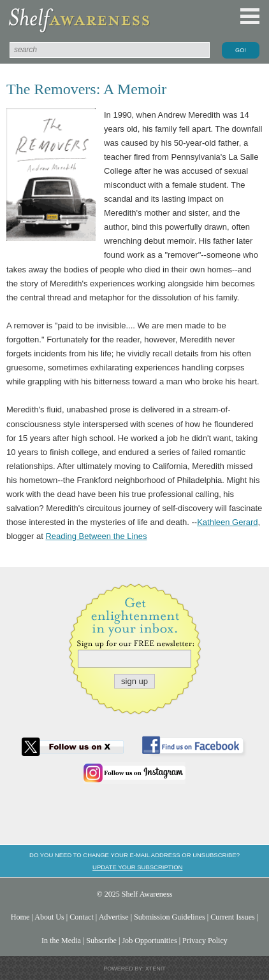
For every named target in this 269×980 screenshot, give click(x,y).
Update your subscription (137, 867)
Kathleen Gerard (227, 522)
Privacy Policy (205, 941)
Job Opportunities (149, 941)
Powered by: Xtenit (134, 969)
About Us (49, 917)
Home (20, 917)
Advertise (114, 917)
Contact (82, 917)
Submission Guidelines (170, 917)
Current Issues (232, 917)
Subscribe (101, 941)
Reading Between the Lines (96, 536)
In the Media (61, 941)
